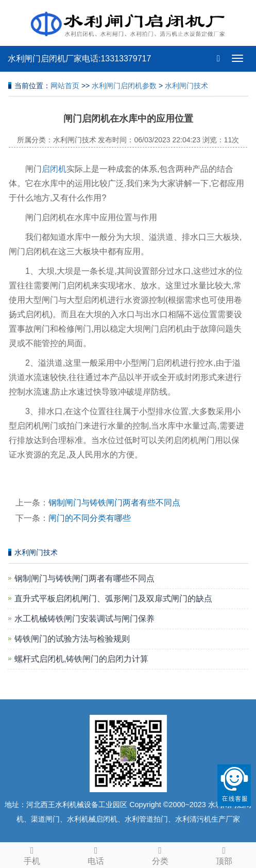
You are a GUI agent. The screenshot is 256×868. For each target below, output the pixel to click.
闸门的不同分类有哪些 (90, 518)
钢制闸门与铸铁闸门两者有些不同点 (114, 503)
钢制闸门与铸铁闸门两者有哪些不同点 (84, 578)
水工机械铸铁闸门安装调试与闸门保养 (84, 619)
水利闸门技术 (186, 86)
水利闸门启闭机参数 (124, 86)
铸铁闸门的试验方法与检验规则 (72, 639)
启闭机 (54, 169)
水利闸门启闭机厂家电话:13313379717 (79, 59)
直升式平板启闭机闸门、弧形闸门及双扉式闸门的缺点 (113, 599)
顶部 (224, 854)
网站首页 (65, 86)
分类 (160, 854)
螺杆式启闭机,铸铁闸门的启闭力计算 (81, 659)
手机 (32, 854)
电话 (96, 854)
